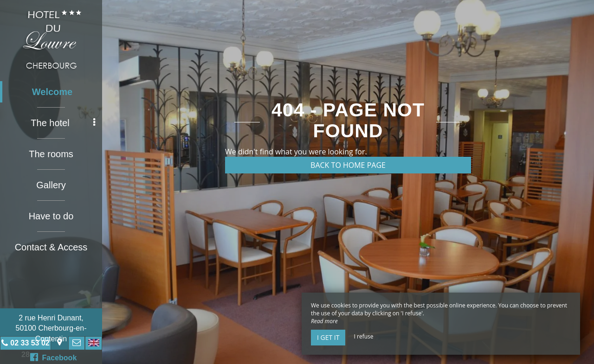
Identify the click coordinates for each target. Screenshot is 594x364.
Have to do (51, 216)
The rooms (51, 154)
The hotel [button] (63, 123)
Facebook (54, 357)
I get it (328, 337)
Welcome (52, 92)
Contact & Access (51, 247)
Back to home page (348, 165)
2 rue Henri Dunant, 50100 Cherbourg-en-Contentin (51, 328)
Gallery (51, 185)
